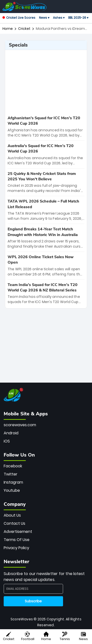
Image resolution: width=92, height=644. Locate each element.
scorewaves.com (20, 425)
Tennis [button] (65, 636)
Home (8, 29)
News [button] (83, 636)
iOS (7, 441)
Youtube (12, 490)
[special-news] (46, 127)
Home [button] (46, 636)
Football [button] (28, 636)
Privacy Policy (16, 548)
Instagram (13, 482)
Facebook (13, 466)
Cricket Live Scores (19, 18)
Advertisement (18, 532)
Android (11, 433)
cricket (24, 29)
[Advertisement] (46, 82)
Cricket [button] (9, 636)
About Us (12, 515)
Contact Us (14, 523)
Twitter (11, 474)
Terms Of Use (17, 540)
